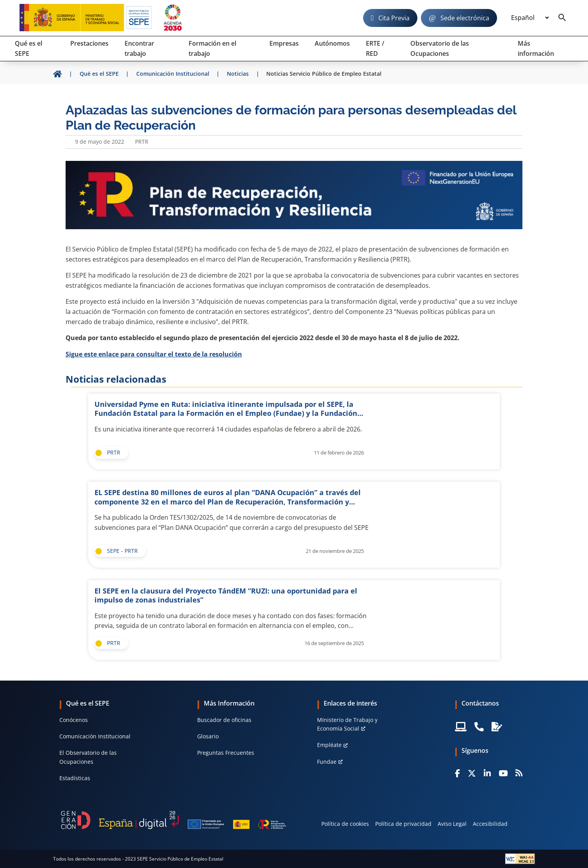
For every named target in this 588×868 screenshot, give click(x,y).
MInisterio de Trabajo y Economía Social (347, 724)
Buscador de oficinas (224, 720)
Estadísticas (75, 778)
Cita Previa (394, 18)
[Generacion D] (174, 820)
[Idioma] (530, 18)
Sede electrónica (465, 18)
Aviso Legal (452, 824)
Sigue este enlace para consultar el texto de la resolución (154, 354)
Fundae (327, 762)
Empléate (329, 745)
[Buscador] (562, 18)
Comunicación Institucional (95, 736)
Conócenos (74, 720)
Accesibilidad (490, 824)
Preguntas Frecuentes (226, 753)
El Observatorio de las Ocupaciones (88, 757)
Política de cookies (345, 824)
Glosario (208, 736)
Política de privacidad (403, 824)
